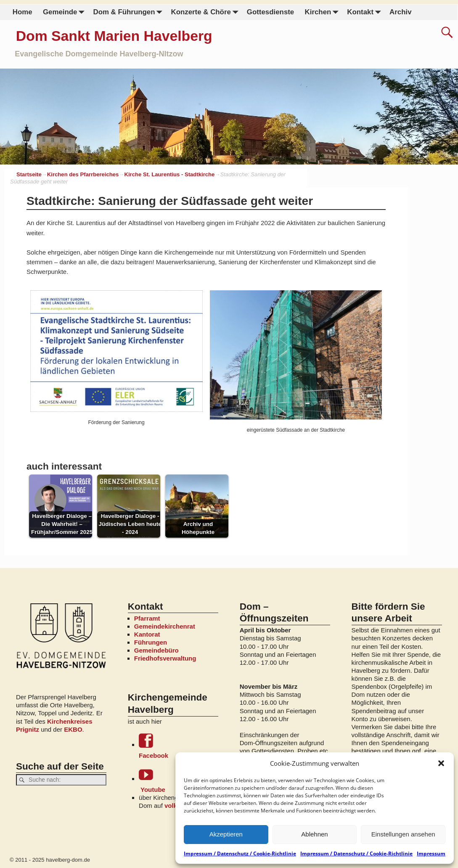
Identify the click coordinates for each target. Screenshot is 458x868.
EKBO (73, 729)
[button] (441, 763)
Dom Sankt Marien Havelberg (114, 36)
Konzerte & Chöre (206, 12)
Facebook (179, 746)
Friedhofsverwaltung (165, 658)
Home (23, 12)
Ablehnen (314, 834)
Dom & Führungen (129, 12)
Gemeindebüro (156, 650)
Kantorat (147, 634)
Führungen (151, 642)
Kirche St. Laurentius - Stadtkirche (169, 174)
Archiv (400, 12)
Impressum (431, 853)
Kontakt (365, 12)
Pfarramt (147, 618)
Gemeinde (65, 12)
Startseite (29, 174)
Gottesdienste (270, 12)
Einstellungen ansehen (403, 834)
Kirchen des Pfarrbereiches (83, 174)
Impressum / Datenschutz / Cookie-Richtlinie (240, 853)
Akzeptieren (226, 834)
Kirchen (323, 12)
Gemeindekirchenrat (165, 626)
